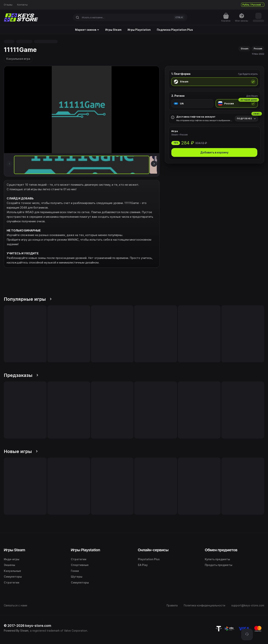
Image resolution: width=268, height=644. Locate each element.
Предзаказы (21, 375)
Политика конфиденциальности (204, 605)
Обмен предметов (221, 550)
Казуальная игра (18, 59)
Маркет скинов (87, 30)
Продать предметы (219, 565)
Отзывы (8, 5)
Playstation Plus (149, 559)
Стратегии (12, 582)
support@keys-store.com (248, 605)
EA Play (143, 565)
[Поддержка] (247, 634)
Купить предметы (217, 559)
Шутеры (77, 577)
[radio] (215, 82)
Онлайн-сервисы (153, 550)
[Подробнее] (247, 119)
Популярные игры (28, 299)
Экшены (9, 565)
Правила (172, 605)
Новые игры (21, 451)
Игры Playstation (139, 30)
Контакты (22, 5)
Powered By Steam (16, 631)
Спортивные (80, 565)
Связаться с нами (15, 605)
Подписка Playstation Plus (175, 30)
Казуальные (12, 571)
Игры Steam (113, 30)
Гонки (75, 571)
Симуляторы (13, 577)
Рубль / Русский (253, 5)
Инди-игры (12, 559)
